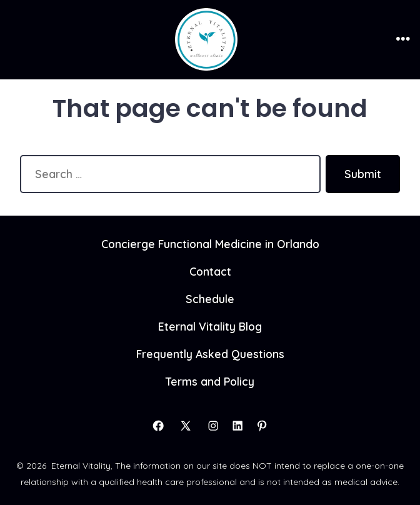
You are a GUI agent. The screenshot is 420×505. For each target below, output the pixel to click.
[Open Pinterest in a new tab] (262, 426)
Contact (210, 271)
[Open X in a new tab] (186, 426)
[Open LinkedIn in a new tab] (237, 426)
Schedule (210, 299)
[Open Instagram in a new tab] (213, 426)
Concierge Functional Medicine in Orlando (210, 244)
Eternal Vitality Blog (210, 326)
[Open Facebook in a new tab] (158, 426)
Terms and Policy (210, 381)
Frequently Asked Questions (210, 354)
